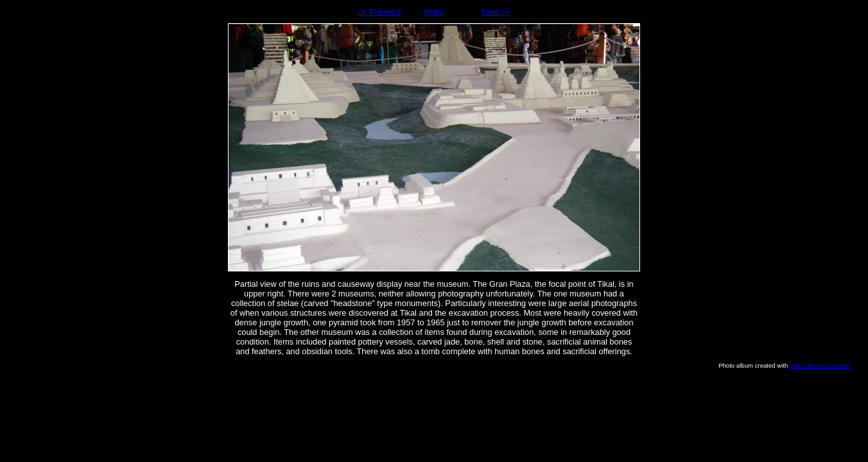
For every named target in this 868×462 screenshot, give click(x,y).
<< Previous (379, 12)
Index (434, 12)
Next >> (497, 12)
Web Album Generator (820, 365)
